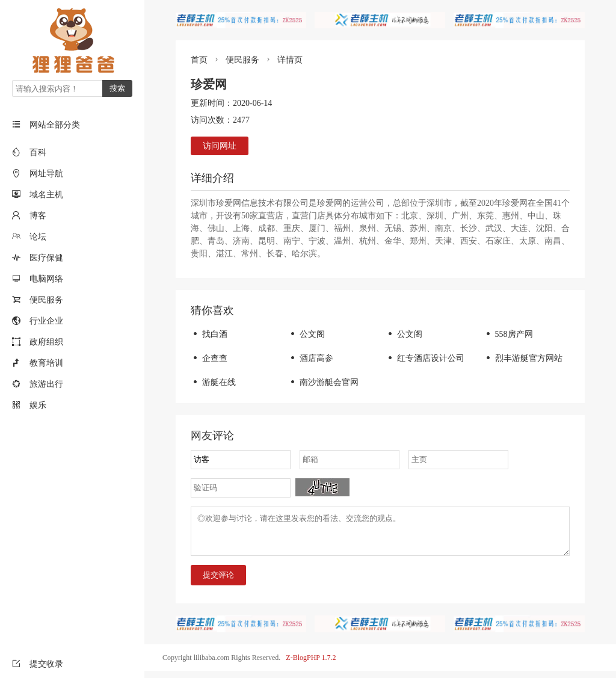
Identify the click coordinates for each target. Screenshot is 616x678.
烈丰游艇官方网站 (523, 358)
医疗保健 (46, 258)
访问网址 (220, 146)
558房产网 (508, 334)
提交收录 (38, 664)
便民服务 (46, 300)
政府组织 (46, 342)
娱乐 (38, 405)
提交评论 (218, 582)
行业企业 (46, 321)
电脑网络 (46, 279)
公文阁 (306, 334)
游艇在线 (213, 382)
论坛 (38, 237)
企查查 (209, 358)
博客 (38, 216)
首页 (199, 60)
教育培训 (46, 363)
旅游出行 (46, 384)
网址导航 (46, 174)
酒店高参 (311, 358)
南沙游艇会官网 (323, 382)
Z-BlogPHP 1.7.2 (311, 665)
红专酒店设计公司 (425, 358)
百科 (38, 153)
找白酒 (209, 334)
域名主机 (46, 195)
